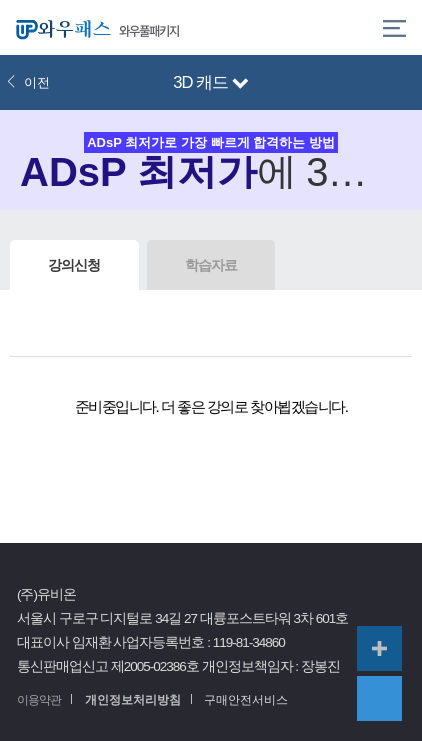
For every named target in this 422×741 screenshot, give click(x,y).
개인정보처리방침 (133, 700)
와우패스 (60, 27)
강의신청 (74, 265)
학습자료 (211, 265)
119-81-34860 (249, 642)
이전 (28, 82)
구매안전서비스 (246, 700)
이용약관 (39, 700)
